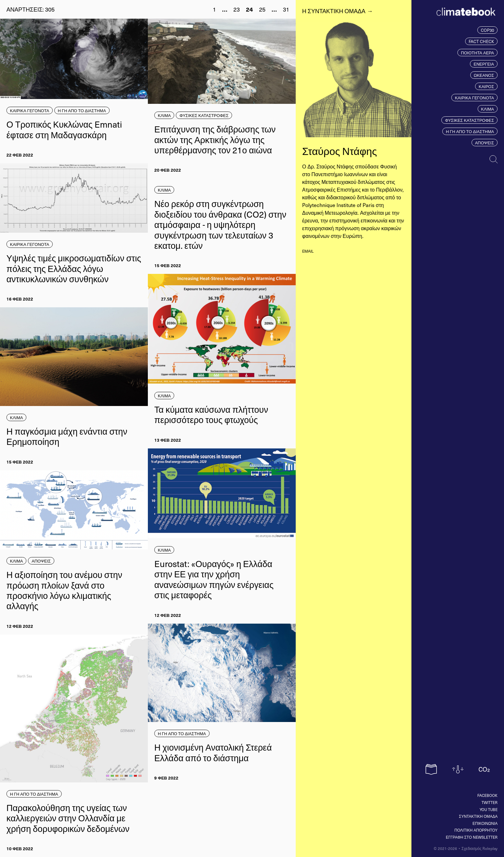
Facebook (487, 795)
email (308, 251)
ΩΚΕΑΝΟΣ (484, 75)
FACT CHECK (481, 41)
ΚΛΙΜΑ (488, 109)
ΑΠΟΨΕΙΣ (485, 143)
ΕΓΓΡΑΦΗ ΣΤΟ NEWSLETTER (472, 837)
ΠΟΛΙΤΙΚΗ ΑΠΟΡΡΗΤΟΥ (476, 830)
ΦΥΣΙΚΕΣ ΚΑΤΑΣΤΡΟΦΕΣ (469, 120)
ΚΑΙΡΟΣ (486, 86)
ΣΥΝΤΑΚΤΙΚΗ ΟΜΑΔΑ (478, 816)
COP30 (487, 30)
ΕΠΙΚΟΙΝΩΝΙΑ (485, 823)
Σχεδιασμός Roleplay (480, 848)
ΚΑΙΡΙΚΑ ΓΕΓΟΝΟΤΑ (474, 98)
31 (286, 9)
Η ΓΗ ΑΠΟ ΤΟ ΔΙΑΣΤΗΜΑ (470, 131)
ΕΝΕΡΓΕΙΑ (484, 64)
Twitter (490, 802)
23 (237, 9)
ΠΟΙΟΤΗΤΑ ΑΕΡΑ (477, 53)
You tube (489, 809)
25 (262, 9)
